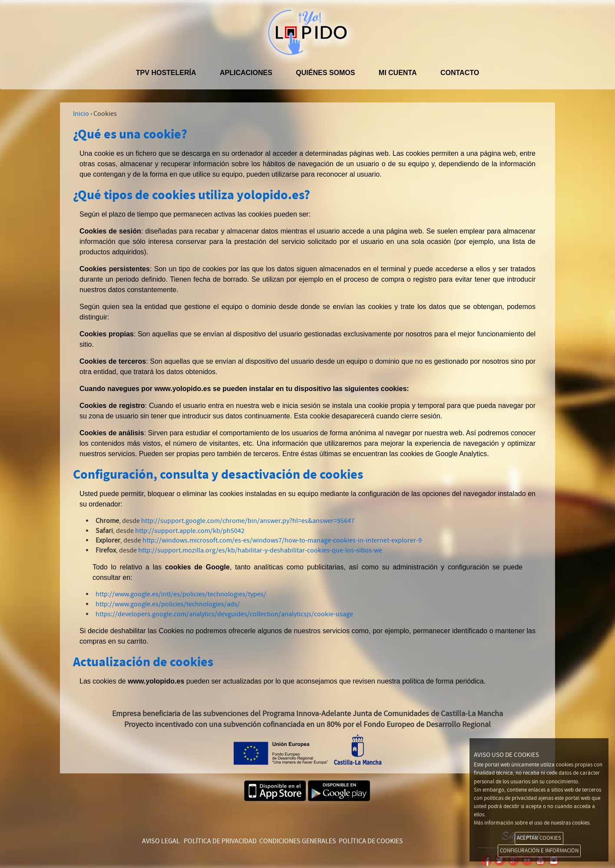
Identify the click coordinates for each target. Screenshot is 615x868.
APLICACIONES (246, 73)
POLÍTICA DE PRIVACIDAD (220, 841)
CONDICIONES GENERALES (298, 841)
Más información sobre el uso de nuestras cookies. (532, 823)
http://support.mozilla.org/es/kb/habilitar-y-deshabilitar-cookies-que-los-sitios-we (260, 550)
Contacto (460, 73)
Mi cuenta (398, 73)
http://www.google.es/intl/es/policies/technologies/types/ (181, 594)
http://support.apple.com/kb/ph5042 (190, 531)
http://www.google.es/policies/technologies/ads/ (168, 604)
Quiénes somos (325, 73)
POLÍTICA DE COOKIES (371, 841)
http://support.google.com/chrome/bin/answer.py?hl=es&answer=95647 (248, 521)
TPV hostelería (166, 73)
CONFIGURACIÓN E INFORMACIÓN (539, 851)
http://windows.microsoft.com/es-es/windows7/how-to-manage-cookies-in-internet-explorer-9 (282, 540)
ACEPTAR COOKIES (539, 838)
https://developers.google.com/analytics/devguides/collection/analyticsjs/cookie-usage (224, 614)
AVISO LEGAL (161, 841)
